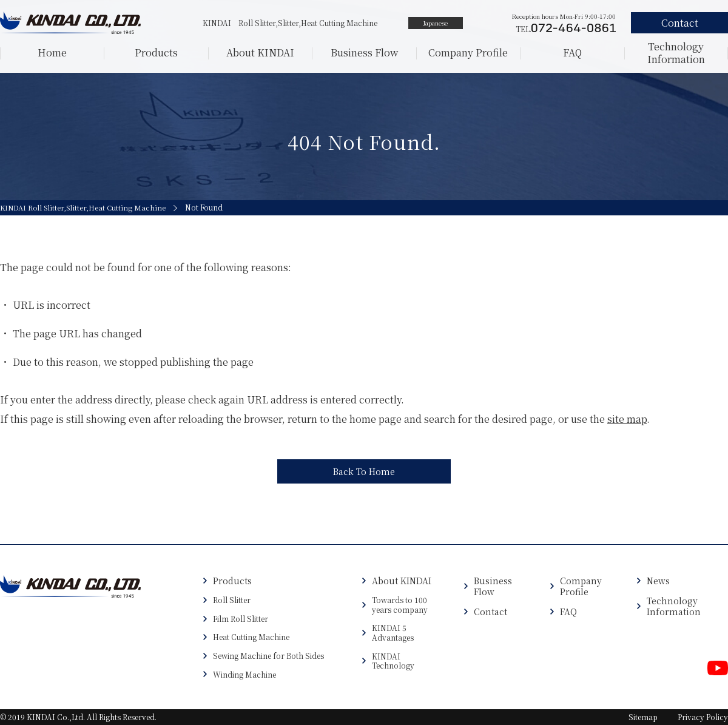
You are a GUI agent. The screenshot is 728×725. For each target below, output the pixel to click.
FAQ (572, 52)
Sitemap (643, 717)
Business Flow (364, 52)
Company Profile (468, 52)
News (658, 581)
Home (52, 52)
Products (156, 52)
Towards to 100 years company (400, 605)
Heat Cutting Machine (251, 637)
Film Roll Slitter (241, 619)
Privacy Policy (703, 717)
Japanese (435, 23)
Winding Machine (244, 675)
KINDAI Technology (393, 661)
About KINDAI (260, 52)
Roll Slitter (232, 600)
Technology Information (676, 53)
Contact (490, 612)
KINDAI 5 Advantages (393, 632)
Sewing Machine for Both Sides (268, 656)
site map (627, 419)
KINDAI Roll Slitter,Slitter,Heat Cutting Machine (85, 208)
